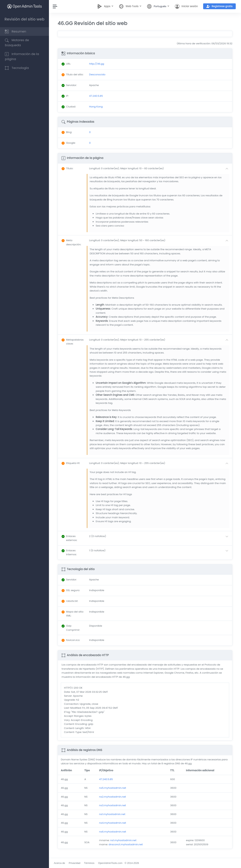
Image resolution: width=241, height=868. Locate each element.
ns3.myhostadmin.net (112, 805)
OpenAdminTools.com (110, 863)
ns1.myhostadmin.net (112, 814)
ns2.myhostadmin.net (112, 797)
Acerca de (59, 863)
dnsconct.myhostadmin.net (126, 844)
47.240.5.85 (106, 779)
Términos (89, 863)
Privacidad (75, 863)
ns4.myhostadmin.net (112, 823)
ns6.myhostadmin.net (112, 832)
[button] (159, 169)
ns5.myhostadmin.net (112, 788)
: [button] (67, 168)
